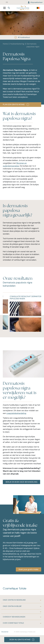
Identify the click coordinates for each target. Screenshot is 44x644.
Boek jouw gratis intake (29, 569)
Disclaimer (5, 632)
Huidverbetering (17, 44)
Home (5, 44)
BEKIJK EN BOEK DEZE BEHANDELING (21, 482)
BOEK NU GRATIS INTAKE (22, 640)
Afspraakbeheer (35, 2)
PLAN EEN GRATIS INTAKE (16, 105)
